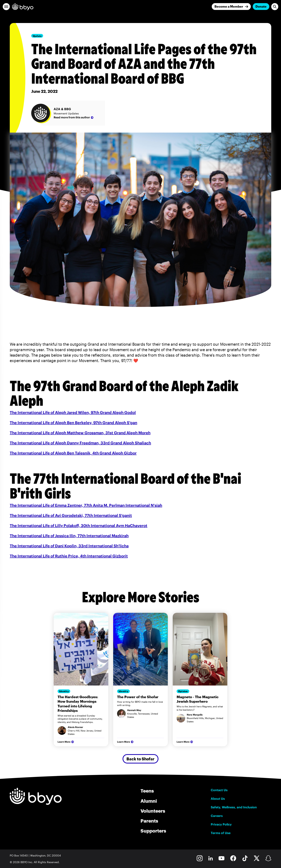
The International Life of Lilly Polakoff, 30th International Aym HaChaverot (79, 526)
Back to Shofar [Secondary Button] (140, 759)
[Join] (231, 7)
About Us (218, 799)
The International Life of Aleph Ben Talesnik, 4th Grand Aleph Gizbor (73, 453)
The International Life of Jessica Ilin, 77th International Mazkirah (69, 536)
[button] (6, 7)
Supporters (153, 831)
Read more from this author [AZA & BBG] (74, 118)
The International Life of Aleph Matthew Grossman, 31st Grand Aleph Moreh (80, 433)
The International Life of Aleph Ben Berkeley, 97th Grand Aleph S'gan (73, 423)
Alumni (149, 801)
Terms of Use (221, 833)
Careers (217, 816)
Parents (149, 821)
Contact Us (219, 790)
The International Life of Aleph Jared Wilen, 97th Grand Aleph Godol (73, 412)
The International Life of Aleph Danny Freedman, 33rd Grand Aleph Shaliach (80, 443)
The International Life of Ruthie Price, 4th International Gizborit (69, 556)
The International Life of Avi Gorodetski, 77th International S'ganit (71, 515)
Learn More (66, 742)
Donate (261, 6)
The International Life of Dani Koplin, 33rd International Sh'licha (69, 546)
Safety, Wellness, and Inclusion (234, 807)
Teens (147, 791)
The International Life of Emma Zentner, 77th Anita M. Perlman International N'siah (86, 505)
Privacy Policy (221, 824)
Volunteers (153, 811)
